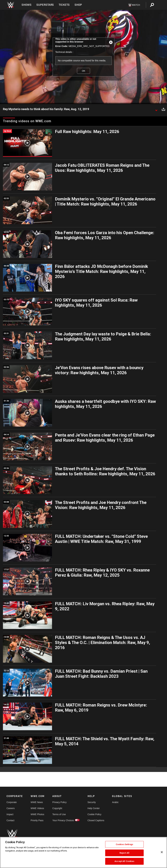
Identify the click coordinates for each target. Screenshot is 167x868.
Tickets (64, 5)
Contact (10, 820)
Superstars (45, 5)
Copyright (57, 808)
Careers (11, 808)
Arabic (115, 802)
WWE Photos (37, 814)
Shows (27, 5)
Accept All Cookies (124, 861)
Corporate (12, 802)
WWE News (37, 802)
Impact (10, 814)
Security (92, 802)
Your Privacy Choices (63, 820)
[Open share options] (163, 109)
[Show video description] (156, 109)
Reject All (124, 853)
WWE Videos (37, 808)
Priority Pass (37, 820)
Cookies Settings (124, 844)
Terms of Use (59, 814)
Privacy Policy (59, 802)
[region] (83, 852)
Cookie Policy (95, 814)
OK (83, 71)
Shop (78, 5)
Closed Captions (96, 820)
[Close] (162, 852)
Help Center (94, 808)
